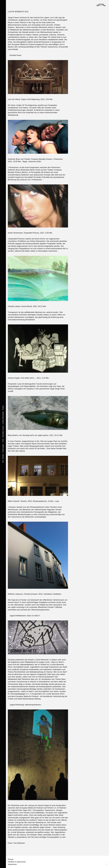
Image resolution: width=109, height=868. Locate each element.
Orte (3, 440)
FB (3, 461)
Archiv (3, 456)
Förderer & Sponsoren (17, 862)
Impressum (12, 864)
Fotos (3, 408)
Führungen (3, 448)
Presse (11, 859)
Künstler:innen (3, 431)
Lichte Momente (3, 418)
